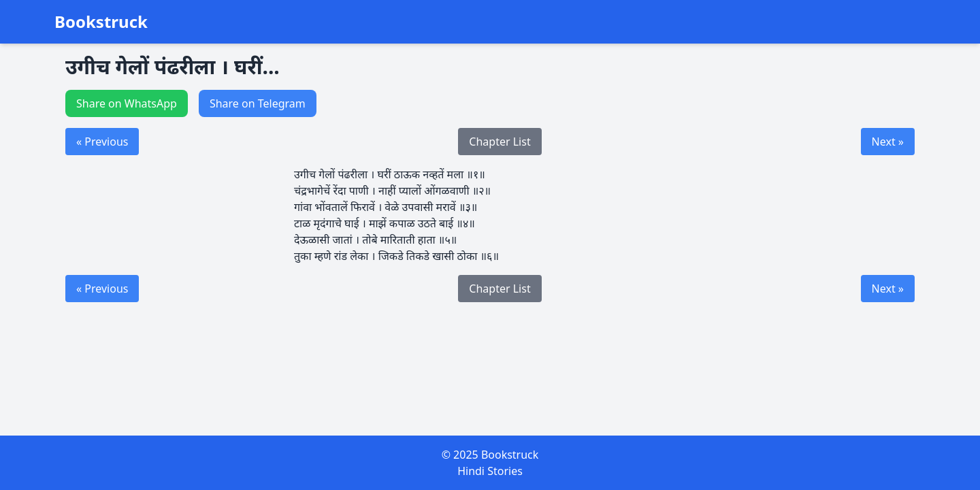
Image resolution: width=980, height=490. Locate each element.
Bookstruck (101, 22)
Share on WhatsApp (127, 103)
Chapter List (500, 142)
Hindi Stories (490, 471)
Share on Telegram (258, 103)
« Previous (102, 142)
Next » (888, 142)
